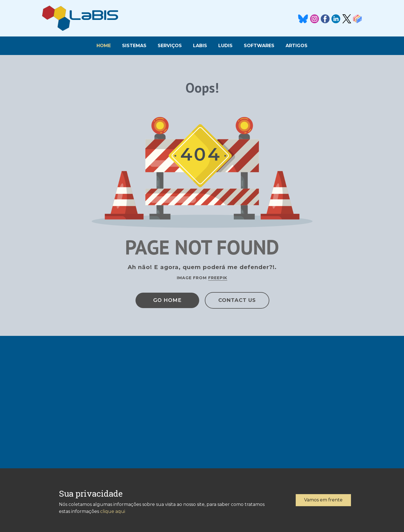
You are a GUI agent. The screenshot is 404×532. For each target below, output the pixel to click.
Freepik (218, 278)
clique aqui (113, 511)
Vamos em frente (323, 500)
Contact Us (237, 300)
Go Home (167, 300)
